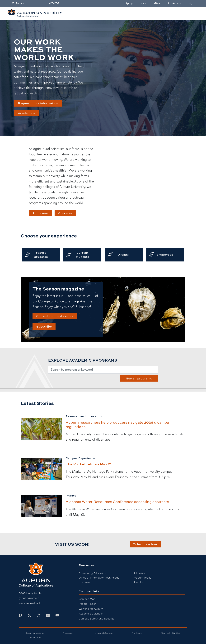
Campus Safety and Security (97, 619)
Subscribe (44, 326)
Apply (129, 3)
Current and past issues (55, 316)
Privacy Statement (103, 633)
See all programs (139, 378)
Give (159, 3)
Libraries (139, 573)
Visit (143, 3)
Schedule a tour (145, 544)
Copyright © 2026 (170, 633)
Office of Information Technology (99, 578)
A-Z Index (137, 633)
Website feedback (30, 603)
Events (138, 582)
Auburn (20, 3)
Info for (55, 3)
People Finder (87, 604)
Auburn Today (143, 578)
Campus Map (87, 599)
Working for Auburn (91, 609)
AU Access (174, 3)
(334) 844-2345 (29, 598)
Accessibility (69, 633)
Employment (87, 582)
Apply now (40, 213)
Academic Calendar (91, 614)
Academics (26, 113)
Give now (65, 213)
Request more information (38, 103)
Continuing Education (92, 573)
